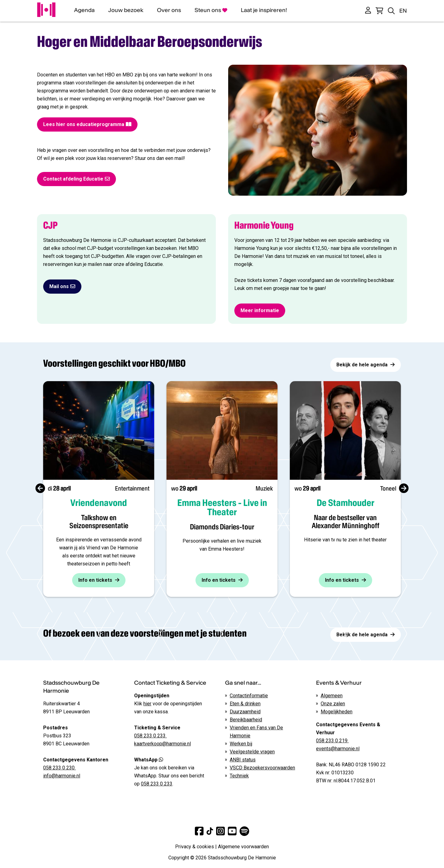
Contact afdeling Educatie (76, 179)
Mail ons (62, 286)
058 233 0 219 (332, 741)
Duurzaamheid (245, 712)
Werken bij (241, 744)
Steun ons (211, 10)
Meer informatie (260, 310)
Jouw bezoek (126, 10)
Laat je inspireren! (264, 10)
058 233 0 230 (60, 768)
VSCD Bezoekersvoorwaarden (262, 768)
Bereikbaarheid (246, 720)
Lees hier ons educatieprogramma (87, 124)
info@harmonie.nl (62, 776)
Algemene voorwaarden (243, 847)
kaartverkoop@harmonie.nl (162, 744)
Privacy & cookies (195, 847)
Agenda (84, 10)
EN (403, 11)
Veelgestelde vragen (252, 752)
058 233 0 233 (157, 784)
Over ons (169, 10)
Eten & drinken (245, 704)
